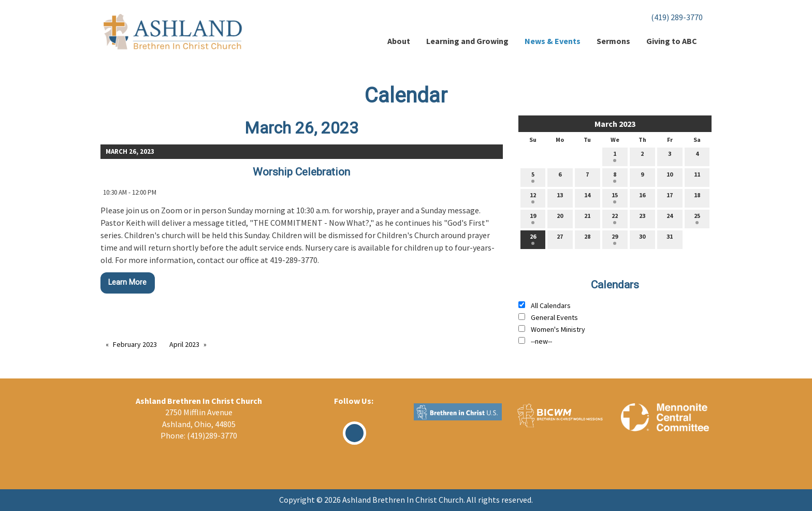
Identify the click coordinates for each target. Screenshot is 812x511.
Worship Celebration (301, 172)
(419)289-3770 (212, 435)
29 (615, 239)
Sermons (613, 41)
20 (560, 218)
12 (533, 197)
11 (697, 177)
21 (587, 218)
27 (560, 239)
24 (670, 218)
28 (587, 239)
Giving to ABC (672, 41)
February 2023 (135, 344)
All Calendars (551, 305)
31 (670, 239)
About (399, 41)
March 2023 (615, 124)
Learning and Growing (467, 41)
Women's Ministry (558, 329)
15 (615, 197)
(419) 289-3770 (677, 17)
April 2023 (184, 344)
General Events (554, 317)
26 (533, 239)
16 (642, 197)
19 (533, 218)
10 (670, 177)
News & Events (553, 41)
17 (670, 197)
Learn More (127, 282)
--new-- (541, 341)
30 (642, 239)
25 (697, 218)
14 (587, 197)
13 (560, 197)
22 (615, 218)
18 (697, 197)
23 (642, 218)
